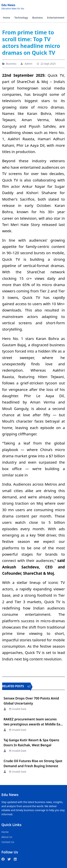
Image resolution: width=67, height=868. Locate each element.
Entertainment (56, 18)
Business (38, 18)
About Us (7, 837)
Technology (21, 18)
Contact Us (8, 842)
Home (6, 18)
